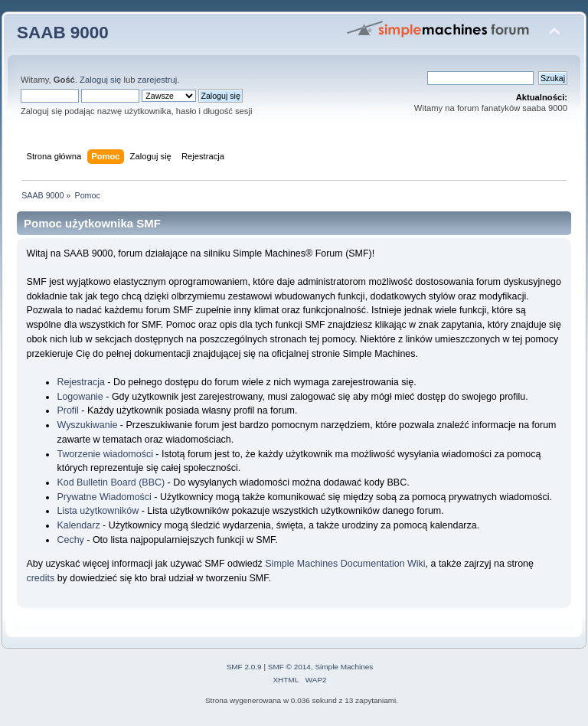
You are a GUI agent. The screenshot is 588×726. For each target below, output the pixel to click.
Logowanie (80, 397)
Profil (67, 410)
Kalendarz (78, 525)
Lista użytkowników (98, 511)
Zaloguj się (100, 80)
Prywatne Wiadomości (104, 497)
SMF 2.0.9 (244, 667)
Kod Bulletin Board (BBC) (111, 482)
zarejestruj (158, 80)
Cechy (70, 540)
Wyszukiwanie (87, 425)
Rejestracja (80, 382)
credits (40, 578)
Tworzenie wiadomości (105, 454)
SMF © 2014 (289, 667)
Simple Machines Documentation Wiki (345, 564)
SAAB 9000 (63, 33)
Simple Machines (344, 667)
